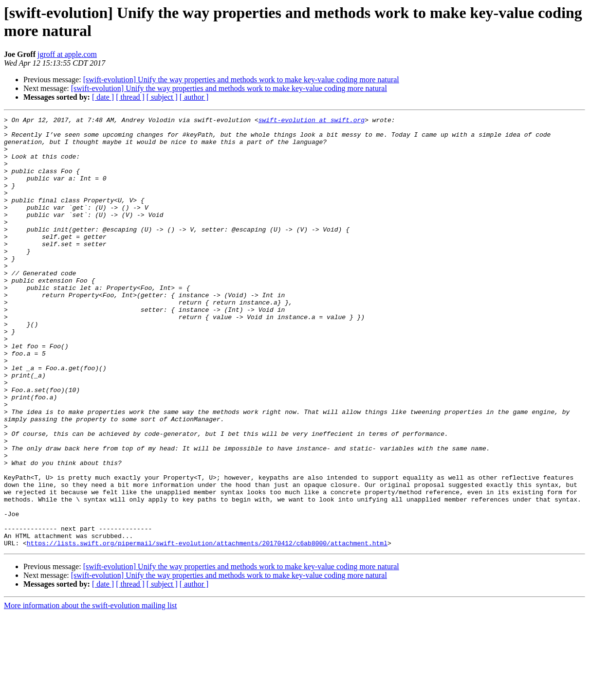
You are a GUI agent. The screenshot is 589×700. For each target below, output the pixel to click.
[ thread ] (130, 97)
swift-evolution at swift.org (312, 121)
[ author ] (194, 97)
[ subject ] (162, 97)
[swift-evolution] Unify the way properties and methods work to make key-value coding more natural (241, 80)
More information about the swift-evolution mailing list (91, 691)
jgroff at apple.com (67, 54)
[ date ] (103, 97)
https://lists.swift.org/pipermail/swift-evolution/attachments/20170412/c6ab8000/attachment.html (207, 629)
